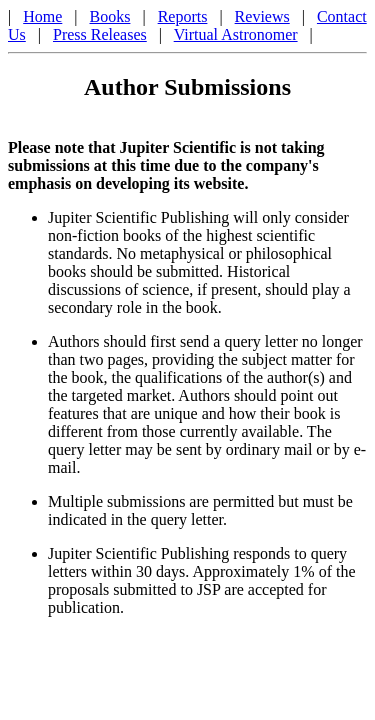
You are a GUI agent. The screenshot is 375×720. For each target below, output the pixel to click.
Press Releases (100, 34)
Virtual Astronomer (236, 34)
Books (110, 16)
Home (42, 16)
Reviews (262, 16)
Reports (183, 16)
